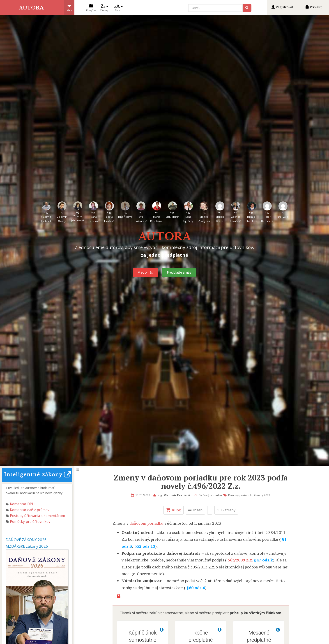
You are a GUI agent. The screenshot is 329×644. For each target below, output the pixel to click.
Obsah (197, 510)
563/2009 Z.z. (242, 560)
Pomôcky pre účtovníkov (30, 522)
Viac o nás (145, 272)
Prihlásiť (314, 7)
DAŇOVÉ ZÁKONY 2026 (26, 540)
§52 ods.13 (146, 546)
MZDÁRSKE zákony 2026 (27, 546)
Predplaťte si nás (179, 272)
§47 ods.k (265, 560)
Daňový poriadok (211, 495)
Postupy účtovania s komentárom (37, 516)
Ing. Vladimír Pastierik (175, 495)
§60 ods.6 (197, 588)
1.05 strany (227, 510)
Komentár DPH (22, 504)
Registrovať (282, 7)
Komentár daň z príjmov (30, 510)
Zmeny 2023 (263, 495)
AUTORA (32, 8)
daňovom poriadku (147, 523)
